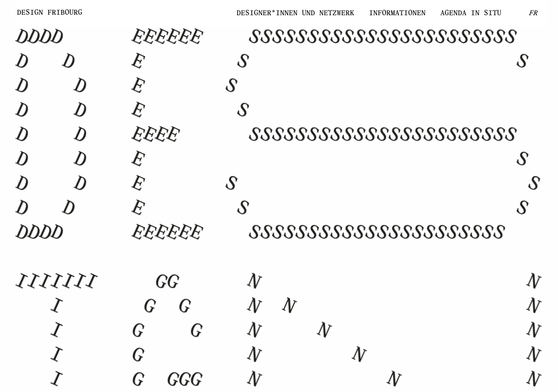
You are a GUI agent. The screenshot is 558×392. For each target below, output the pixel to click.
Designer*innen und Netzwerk (268, 13)
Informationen (384, 13)
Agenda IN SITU (471, 13)
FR (533, 13)
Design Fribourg (50, 13)
